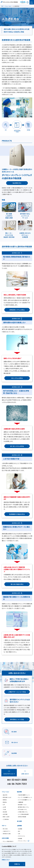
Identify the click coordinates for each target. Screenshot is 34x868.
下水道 (4, 809)
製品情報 (19, 792)
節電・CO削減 (6, 817)
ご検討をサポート (7, 831)
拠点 (19, 831)
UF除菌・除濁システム (23, 812)
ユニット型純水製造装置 (23, 814)
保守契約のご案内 (7, 834)
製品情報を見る (17, 183)
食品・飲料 (5, 795)
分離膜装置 (21, 802)
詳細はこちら (5, 860)
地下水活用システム (22, 809)
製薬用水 (5, 800)
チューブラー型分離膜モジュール (25, 797)
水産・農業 (5, 814)
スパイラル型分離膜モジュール (25, 800)
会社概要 (20, 829)
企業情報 (19, 826)
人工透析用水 (6, 819)
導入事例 (19, 821)
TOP (2, 6)
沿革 (19, 834)
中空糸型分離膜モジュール (24, 795)
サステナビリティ (22, 836)
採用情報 (20, 838)
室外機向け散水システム (23, 807)
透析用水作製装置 (22, 817)
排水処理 (5, 812)
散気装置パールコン (22, 805)
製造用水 (5, 802)
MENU (32, 3)
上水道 (4, 807)
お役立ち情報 (5, 838)
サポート (4, 826)
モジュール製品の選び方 (8, 841)
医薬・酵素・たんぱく (7, 797)
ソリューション (8, 6)
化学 (4, 805)
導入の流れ (5, 829)
